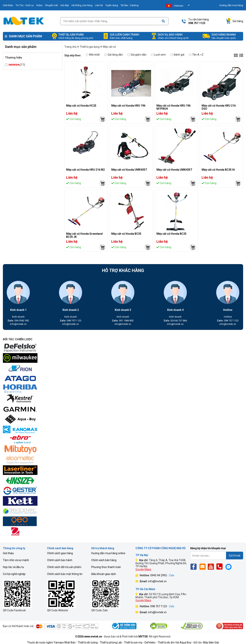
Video (39, 5)
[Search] (163, 21)
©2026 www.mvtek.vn (89, 636)
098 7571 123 (71, 321)
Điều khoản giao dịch (104, 574)
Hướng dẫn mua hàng (231, 5)
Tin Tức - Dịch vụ (25, 5)
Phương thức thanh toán (106, 567)
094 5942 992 (18, 321)
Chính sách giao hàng (60, 553)
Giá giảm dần (137, 55)
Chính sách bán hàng (104, 560)
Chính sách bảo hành (60, 560)
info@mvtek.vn (18, 324)
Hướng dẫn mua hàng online (108, 553)
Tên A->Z (196, 55)
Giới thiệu (8, 5)
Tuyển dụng (112, 5)
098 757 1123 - (162, 606)
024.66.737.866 (175, 321)
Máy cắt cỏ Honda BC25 (171, 234)
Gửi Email (235, 556)
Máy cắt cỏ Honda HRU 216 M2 (85, 170)
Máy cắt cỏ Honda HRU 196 (128, 106)
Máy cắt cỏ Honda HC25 (81, 106)
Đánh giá (177, 55)
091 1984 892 (123, 321)
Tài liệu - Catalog (130, 5)
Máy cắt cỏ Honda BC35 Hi (218, 170)
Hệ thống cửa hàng (82, 5)
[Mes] (229, 567)
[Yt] (212, 567)
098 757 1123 (228, 321)
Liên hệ (99, 5)
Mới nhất (93, 55)
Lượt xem (158, 55)
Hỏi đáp (65, 5)
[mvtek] (103, 119)
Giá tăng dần (114, 55)
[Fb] (195, 567)
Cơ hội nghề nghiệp (14, 574)
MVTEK (143, 636)
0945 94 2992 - (162, 575)
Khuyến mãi (52, 5)
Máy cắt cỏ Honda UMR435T (129, 170)
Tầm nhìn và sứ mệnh (16, 560)
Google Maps (143, 569)
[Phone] (221, 567)
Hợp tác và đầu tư (13, 567)
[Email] (203, 567)
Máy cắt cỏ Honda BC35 (126, 234)
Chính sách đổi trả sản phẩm (64, 567)
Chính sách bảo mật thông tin (65, 574)
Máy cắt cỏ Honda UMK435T (174, 170)
